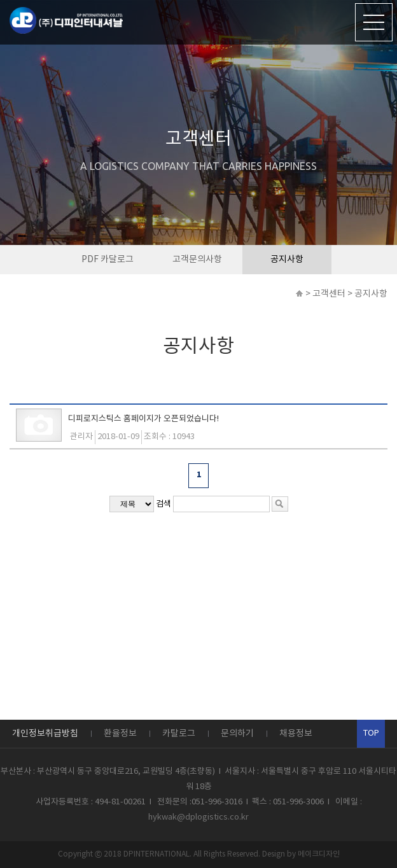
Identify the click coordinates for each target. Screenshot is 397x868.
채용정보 (296, 734)
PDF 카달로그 (108, 260)
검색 (164, 504)
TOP (371, 733)
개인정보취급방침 (45, 734)
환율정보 (120, 734)
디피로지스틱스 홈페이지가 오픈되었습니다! (143, 419)
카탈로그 (179, 734)
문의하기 (237, 734)
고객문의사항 (197, 260)
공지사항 (287, 260)
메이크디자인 (319, 854)
